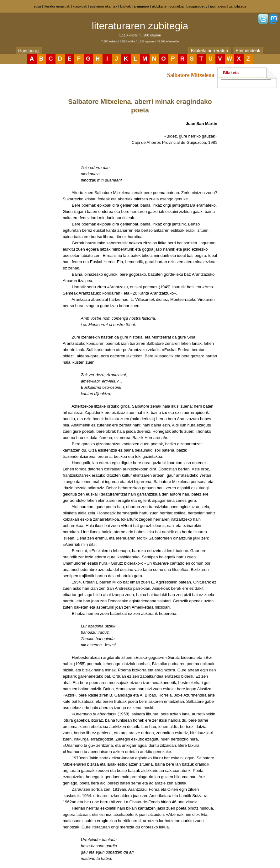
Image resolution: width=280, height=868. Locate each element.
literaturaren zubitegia (140, 26)
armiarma (141, 6)
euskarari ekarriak (104, 6)
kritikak (125, 6)
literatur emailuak (57, 6)
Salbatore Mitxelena (191, 75)
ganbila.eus (237, 6)
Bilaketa (231, 73)
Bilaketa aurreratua (209, 51)
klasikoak (80, 6)
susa (37, 6)
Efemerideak (248, 51)
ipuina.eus (218, 6)
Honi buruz (29, 51)
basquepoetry (197, 6)
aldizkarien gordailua (168, 6)
